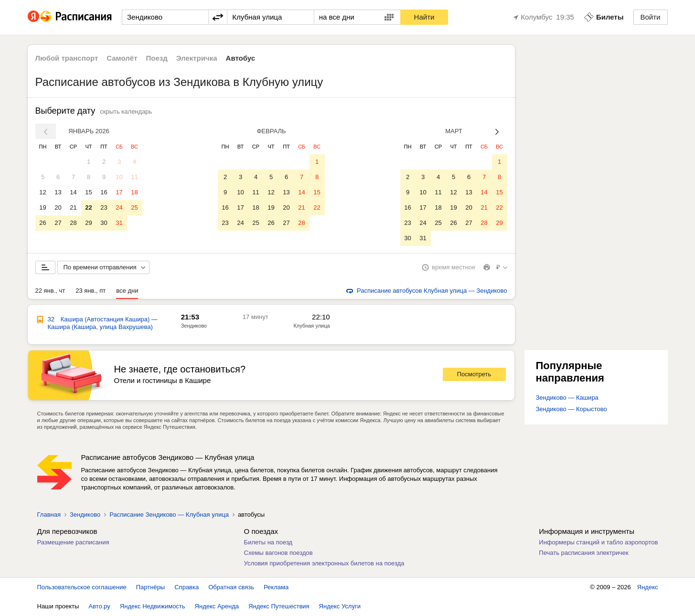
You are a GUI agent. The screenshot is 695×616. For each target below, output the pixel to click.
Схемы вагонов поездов (278, 553)
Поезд (157, 58)
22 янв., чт (50, 291)
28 (73, 223)
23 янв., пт (91, 291)
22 (88, 207)
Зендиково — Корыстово (572, 409)
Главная (49, 515)
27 (58, 223)
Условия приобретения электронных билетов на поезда (324, 563)
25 (134, 207)
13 (58, 192)
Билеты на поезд (268, 542)
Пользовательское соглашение (82, 587)
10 (119, 177)
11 (134, 177)
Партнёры (150, 587)
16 (104, 192)
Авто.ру (99, 606)
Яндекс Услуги (340, 606)
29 (88, 223)
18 (134, 192)
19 (43, 207)
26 (43, 223)
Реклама (276, 587)
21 (73, 207)
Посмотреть (474, 374)
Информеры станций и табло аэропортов (598, 542)
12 (43, 192)
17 (119, 192)
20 (58, 207)
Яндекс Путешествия (279, 606)
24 (119, 207)
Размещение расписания (73, 542)
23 (104, 207)
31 (119, 223)
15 (88, 192)
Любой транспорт (67, 58)
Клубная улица (311, 326)
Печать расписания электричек (583, 553)
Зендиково (194, 326)
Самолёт (122, 58)
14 (73, 192)
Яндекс (648, 587)
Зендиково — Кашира (567, 398)
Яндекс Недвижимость (153, 606)
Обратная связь (231, 587)
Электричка (197, 58)
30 (104, 223)
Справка (187, 587)
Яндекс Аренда (217, 606)
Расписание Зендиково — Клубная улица (169, 515)
